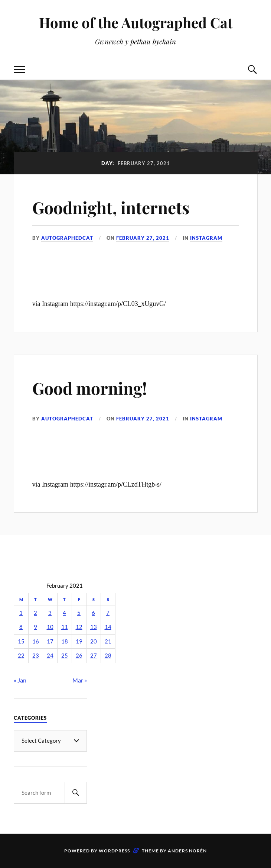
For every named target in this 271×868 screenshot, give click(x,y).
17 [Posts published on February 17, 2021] (50, 641)
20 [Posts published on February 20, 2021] (94, 641)
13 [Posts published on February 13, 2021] (94, 627)
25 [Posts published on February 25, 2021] (65, 656)
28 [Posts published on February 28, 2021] (108, 656)
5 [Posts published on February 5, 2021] (79, 613)
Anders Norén (187, 851)
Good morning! (90, 388)
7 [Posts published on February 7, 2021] (108, 613)
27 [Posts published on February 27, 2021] (94, 656)
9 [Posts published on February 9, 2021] (35, 627)
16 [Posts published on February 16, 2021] (36, 641)
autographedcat (67, 238)
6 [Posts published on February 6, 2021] (93, 613)
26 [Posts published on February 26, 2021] (79, 656)
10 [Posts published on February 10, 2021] (50, 627)
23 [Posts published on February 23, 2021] (36, 656)
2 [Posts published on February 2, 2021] (35, 613)
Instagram (206, 238)
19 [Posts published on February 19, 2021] (79, 641)
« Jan (20, 680)
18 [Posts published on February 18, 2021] (65, 641)
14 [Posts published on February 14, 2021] (108, 627)
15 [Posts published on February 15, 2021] (21, 641)
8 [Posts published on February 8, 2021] (21, 627)
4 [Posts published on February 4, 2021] (64, 613)
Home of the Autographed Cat (136, 22)
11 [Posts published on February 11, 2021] (65, 627)
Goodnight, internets (111, 207)
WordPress (114, 851)
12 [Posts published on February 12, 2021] (79, 627)
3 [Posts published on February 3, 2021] (50, 613)
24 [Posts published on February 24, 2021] (50, 656)
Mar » (80, 680)
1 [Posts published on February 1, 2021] (21, 613)
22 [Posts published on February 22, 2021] (21, 656)
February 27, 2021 (143, 238)
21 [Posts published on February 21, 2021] (108, 641)
